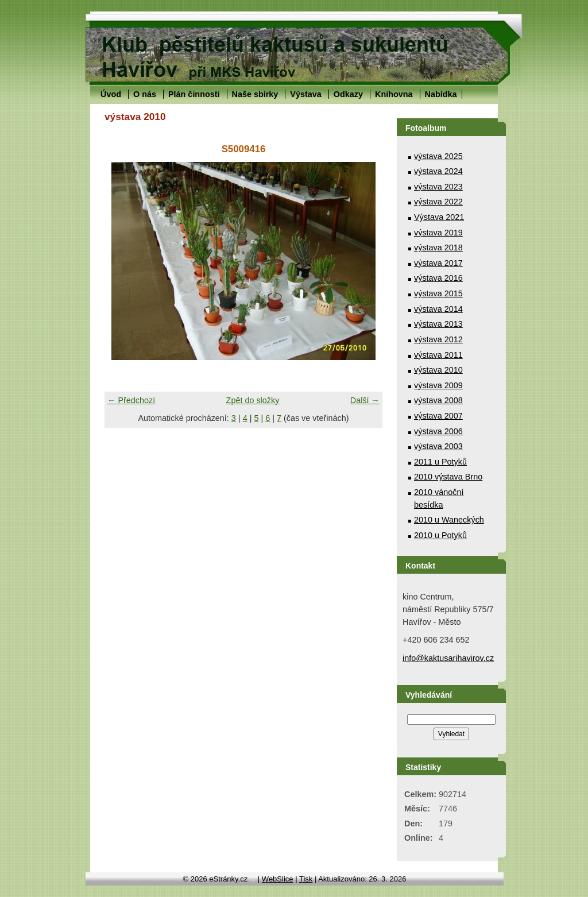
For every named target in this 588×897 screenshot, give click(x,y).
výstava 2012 (438, 339)
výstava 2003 (438, 446)
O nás (145, 94)
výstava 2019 (438, 233)
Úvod (111, 94)
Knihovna (394, 94)
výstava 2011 (438, 355)
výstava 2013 (438, 324)
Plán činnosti (194, 94)
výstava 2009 (438, 385)
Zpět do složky (253, 400)
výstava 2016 (438, 278)
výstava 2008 (438, 400)
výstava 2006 (438, 431)
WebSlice (278, 879)
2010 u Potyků (440, 535)
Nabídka (441, 94)
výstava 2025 (438, 156)
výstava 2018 (438, 248)
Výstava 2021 (439, 217)
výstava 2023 (438, 187)
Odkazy (348, 94)
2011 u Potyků (440, 462)
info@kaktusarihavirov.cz (448, 658)
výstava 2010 (438, 370)
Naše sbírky (255, 94)
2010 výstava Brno (448, 477)
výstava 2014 (438, 309)
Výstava (305, 94)
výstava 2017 (438, 263)
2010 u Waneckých (449, 520)
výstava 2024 (438, 171)
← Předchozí (131, 400)
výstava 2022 (438, 202)
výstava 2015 (438, 293)
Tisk (306, 879)
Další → (365, 400)
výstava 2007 (438, 416)
